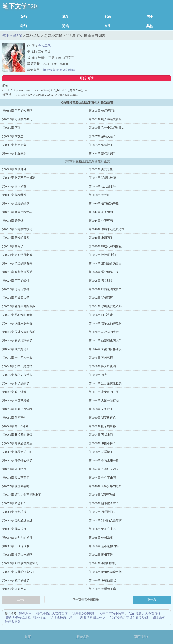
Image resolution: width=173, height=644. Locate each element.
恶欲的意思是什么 (93, 618)
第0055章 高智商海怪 (16, 400)
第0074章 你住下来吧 (102, 478)
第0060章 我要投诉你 (102, 418)
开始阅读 (86, 78)
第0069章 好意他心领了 (17, 460)
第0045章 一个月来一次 (17, 358)
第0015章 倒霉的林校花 (17, 229)
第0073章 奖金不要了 (16, 478)
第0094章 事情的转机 (102, 563)
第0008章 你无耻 (99, 195)
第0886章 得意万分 (14, 145)
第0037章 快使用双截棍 (17, 323)
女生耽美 (108, 26)
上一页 (21, 599)
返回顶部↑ (141, 637)
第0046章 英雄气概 (101, 358)
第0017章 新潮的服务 (16, 238)
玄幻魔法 (23, 17)
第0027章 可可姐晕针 (16, 281)
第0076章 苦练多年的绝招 (105, 486)
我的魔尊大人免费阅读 (145, 614)
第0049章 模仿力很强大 (17, 375)
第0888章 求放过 (13, 136)
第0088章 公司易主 (101, 537)
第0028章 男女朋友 (101, 281)
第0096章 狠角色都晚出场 (105, 572)
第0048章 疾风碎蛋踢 (102, 366)
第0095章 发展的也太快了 (19, 572)
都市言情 (108, 17)
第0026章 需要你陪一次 (104, 272)
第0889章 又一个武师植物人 (107, 128)
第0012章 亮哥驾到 (101, 212)
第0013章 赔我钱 (13, 221)
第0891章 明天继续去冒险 (105, 119)
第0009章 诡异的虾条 (16, 203)
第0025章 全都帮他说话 (17, 272)
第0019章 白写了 (13, 246)
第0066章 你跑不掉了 (102, 443)
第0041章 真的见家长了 (17, 340)
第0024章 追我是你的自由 (105, 263)
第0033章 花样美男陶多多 (19, 306)
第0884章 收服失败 (14, 153)
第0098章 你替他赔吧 (102, 580)
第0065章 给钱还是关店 (17, 443)
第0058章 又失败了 (101, 409)
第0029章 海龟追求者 (16, 289)
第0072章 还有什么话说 (104, 469)
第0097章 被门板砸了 (16, 580)
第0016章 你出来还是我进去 (107, 229)
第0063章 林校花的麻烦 (17, 435)
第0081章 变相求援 (14, 512)
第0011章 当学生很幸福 (17, 212)
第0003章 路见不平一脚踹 (19, 178)
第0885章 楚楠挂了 (101, 145)
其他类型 (150, 26)
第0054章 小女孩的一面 (104, 392)
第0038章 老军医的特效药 (105, 323)
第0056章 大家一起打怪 (104, 400)
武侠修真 (66, 17)
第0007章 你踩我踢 (14, 195)
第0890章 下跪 (11, 128)
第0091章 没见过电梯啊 (17, 555)
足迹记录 (82, 637)
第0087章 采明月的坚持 (17, 537)
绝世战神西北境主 (63, 618)
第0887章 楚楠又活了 (102, 136)
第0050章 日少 (98, 375)
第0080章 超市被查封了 (104, 503)
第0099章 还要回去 (14, 589)
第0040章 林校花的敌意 (104, 332)
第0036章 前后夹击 (101, 315)
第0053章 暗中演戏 (14, 392)
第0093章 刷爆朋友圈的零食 (20, 563)
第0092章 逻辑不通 (101, 555)
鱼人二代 (44, 46)
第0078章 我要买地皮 (102, 495)
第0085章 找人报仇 (14, 529)
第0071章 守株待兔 (14, 469)
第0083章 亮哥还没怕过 (17, 520)
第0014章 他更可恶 (101, 221)
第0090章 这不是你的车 (104, 546)
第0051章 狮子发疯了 (16, 383)
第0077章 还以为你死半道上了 (22, 495)
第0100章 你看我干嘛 (102, 589)
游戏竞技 (66, 26)
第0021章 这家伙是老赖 (17, 255)
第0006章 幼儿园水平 (102, 186)
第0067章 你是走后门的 (17, 452)
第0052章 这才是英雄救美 (105, 383)
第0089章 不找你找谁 (16, 546)
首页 (28, 637)
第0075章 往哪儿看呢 (16, 486)
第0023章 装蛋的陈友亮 (17, 263)
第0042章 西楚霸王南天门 (105, 340)
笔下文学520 (20, 6)
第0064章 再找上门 (101, 435)
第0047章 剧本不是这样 (17, 366)
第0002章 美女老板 (101, 169)
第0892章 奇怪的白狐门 (17, 119)
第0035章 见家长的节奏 (17, 315)
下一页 (152, 599)
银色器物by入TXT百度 (52, 614)
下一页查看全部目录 (86, 600)
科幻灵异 (23, 26)
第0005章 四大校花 (14, 186)
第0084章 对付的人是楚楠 (105, 520)
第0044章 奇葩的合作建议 (105, 349)
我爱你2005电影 (83, 614)
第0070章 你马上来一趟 (104, 460)
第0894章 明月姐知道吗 (59, 70)
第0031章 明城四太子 (16, 298)
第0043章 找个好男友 (16, 349)
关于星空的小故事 (112, 614)
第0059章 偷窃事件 (14, 418)
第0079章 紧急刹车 (14, 503)
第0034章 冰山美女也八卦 (105, 306)
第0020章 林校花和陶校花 (105, 246)
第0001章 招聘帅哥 (14, 169)
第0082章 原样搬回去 (102, 512)
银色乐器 (25, 614)
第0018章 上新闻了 (101, 238)
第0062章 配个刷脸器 (102, 426)
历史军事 (150, 17)
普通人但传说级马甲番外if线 (26, 618)
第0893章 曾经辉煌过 (102, 111)
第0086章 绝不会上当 (102, 529)
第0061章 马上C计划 (15, 426)
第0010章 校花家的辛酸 (104, 203)
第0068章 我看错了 (101, 452)
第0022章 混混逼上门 (102, 255)
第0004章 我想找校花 (102, 178)
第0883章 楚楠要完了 (102, 153)
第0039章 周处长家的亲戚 (19, 332)
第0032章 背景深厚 (101, 298)
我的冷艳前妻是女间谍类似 (129, 618)
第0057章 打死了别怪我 (17, 409)
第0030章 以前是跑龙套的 (105, 289)
